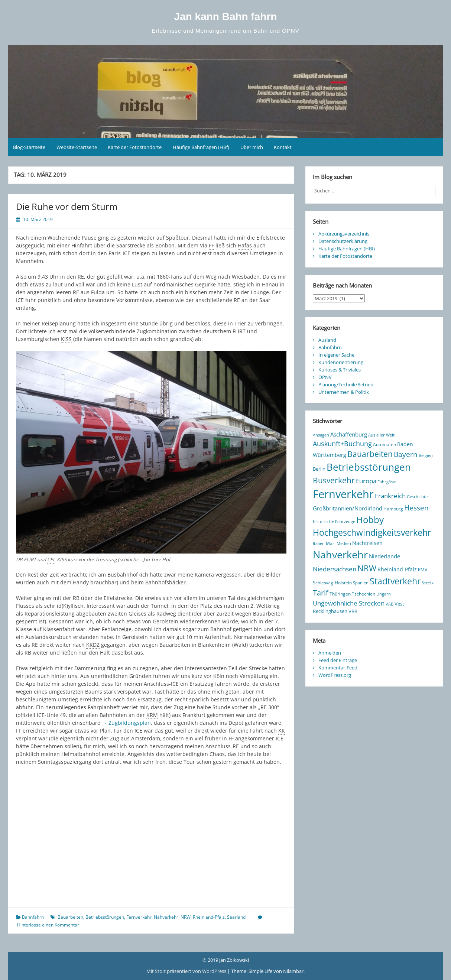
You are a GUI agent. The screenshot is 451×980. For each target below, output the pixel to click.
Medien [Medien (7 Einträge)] (344, 543)
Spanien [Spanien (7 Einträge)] (361, 583)
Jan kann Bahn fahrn (226, 17)
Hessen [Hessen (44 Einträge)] (416, 508)
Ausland (327, 340)
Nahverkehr (166, 917)
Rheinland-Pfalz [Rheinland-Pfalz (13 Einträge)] (397, 569)
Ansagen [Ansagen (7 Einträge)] (321, 435)
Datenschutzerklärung (343, 241)
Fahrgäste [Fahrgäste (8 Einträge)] (387, 482)
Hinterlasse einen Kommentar (48, 925)
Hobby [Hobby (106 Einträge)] (370, 520)
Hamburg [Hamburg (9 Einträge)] (393, 509)
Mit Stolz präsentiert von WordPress (187, 971)
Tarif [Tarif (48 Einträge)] (321, 593)
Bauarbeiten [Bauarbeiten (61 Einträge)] (370, 454)
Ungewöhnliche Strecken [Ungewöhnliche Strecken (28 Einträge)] (349, 603)
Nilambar (293, 971)
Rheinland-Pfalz (209, 917)
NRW (186, 917)
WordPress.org (335, 675)
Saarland (236, 917)
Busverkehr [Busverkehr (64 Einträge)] (334, 480)
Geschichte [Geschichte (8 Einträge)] (417, 497)
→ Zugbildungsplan (126, 723)
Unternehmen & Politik (344, 392)
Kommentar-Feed (338, 668)
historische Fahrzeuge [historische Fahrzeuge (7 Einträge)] (334, 522)
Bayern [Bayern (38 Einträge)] (406, 454)
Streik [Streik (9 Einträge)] (428, 583)
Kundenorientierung (341, 362)
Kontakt (283, 147)
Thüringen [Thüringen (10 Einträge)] (340, 594)
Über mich (252, 147)
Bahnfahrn (33, 917)
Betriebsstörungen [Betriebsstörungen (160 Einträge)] (369, 467)
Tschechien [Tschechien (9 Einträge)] (364, 594)
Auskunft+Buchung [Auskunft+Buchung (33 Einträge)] (342, 444)
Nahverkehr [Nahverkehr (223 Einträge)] (340, 554)
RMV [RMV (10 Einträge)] (423, 570)
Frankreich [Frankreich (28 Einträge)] (390, 496)
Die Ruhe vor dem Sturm (67, 206)
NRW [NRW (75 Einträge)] (367, 568)
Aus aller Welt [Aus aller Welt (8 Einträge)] (381, 435)
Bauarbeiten (70, 917)
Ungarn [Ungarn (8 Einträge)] (384, 594)
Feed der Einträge (338, 660)
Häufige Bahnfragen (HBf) (201, 147)
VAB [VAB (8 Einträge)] (390, 604)
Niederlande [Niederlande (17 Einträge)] (385, 556)
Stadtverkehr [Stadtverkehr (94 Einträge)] (395, 581)
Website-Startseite (77, 147)
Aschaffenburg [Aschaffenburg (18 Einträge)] (349, 434)
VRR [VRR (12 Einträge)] (353, 611)
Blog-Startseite (29, 147)
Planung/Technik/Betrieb (346, 384)
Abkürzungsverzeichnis (344, 234)
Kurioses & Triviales (340, 370)
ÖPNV (325, 377)
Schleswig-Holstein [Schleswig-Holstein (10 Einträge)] (332, 583)
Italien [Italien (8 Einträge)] (319, 543)
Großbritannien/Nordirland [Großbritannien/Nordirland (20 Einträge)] (348, 508)
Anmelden (330, 653)
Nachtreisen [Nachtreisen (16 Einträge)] (367, 543)
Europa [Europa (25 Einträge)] (366, 481)
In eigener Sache (336, 355)
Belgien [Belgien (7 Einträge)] (426, 455)
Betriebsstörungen (105, 917)
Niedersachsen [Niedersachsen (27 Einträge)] (335, 569)
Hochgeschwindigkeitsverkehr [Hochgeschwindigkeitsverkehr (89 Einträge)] (372, 533)
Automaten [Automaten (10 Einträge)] (385, 444)
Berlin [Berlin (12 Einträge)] (319, 469)
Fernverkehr (139, 917)
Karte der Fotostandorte (135, 147)
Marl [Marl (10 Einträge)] (331, 543)
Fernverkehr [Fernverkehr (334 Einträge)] (343, 494)
